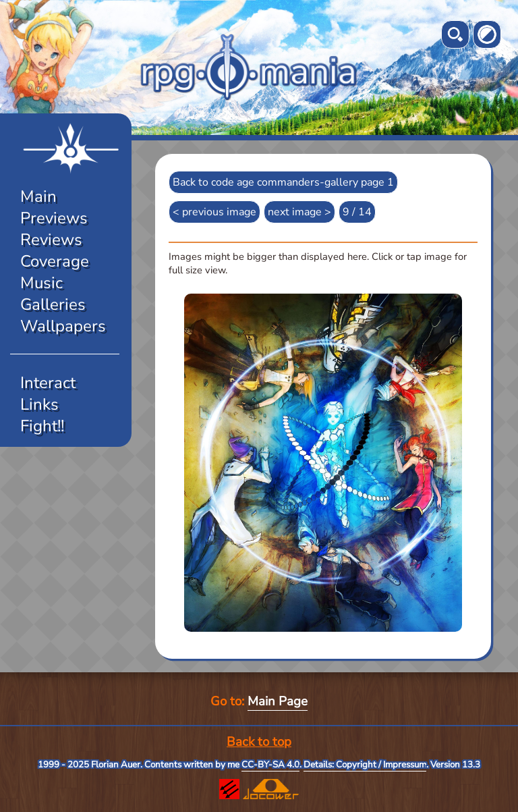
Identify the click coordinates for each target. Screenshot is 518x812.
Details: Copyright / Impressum (365, 765)
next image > (299, 212)
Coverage (55, 261)
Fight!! (42, 426)
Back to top (259, 742)
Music (41, 283)
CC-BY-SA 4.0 (270, 765)
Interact (48, 383)
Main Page (278, 701)
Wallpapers (63, 326)
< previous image (214, 212)
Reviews (51, 240)
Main (38, 196)
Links (39, 404)
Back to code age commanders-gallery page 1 (283, 182)
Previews (54, 218)
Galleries (53, 304)
